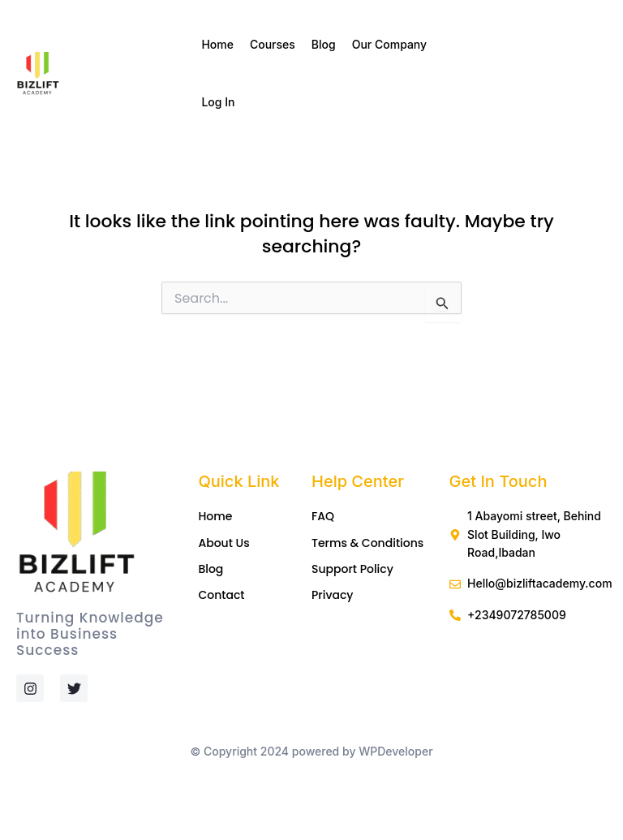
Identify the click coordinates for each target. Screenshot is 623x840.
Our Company (394, 45)
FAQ (323, 516)
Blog (324, 44)
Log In (218, 102)
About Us (223, 543)
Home (217, 44)
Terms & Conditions (367, 543)
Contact (221, 595)
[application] (433, 45)
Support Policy (352, 569)
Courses (273, 44)
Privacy (333, 595)
